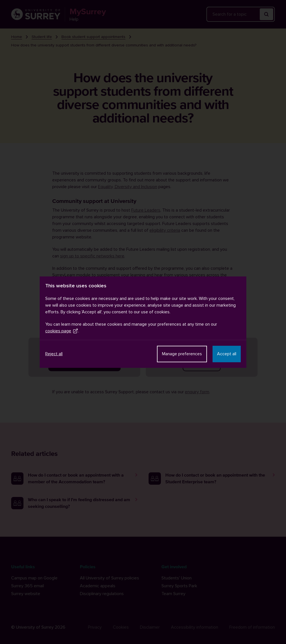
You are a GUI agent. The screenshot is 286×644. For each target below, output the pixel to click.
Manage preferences (182, 354)
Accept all (227, 354)
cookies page (62, 331)
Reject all (54, 354)
